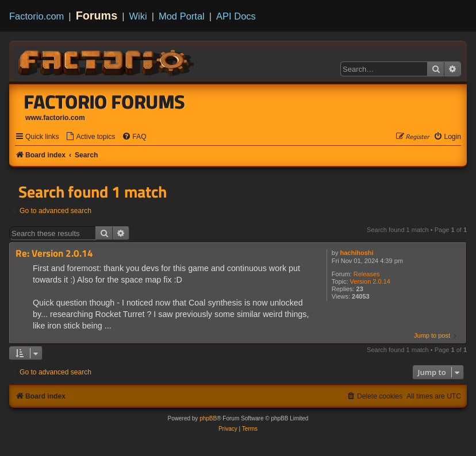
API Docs (236, 16)
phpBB (208, 418)
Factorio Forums (105, 102)
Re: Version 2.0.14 (54, 254)
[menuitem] (90, 137)
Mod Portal (182, 16)
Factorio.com (37, 16)
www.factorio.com (55, 118)
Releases (367, 274)
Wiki (138, 16)
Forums (97, 16)
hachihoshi (357, 253)
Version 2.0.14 (370, 281)
